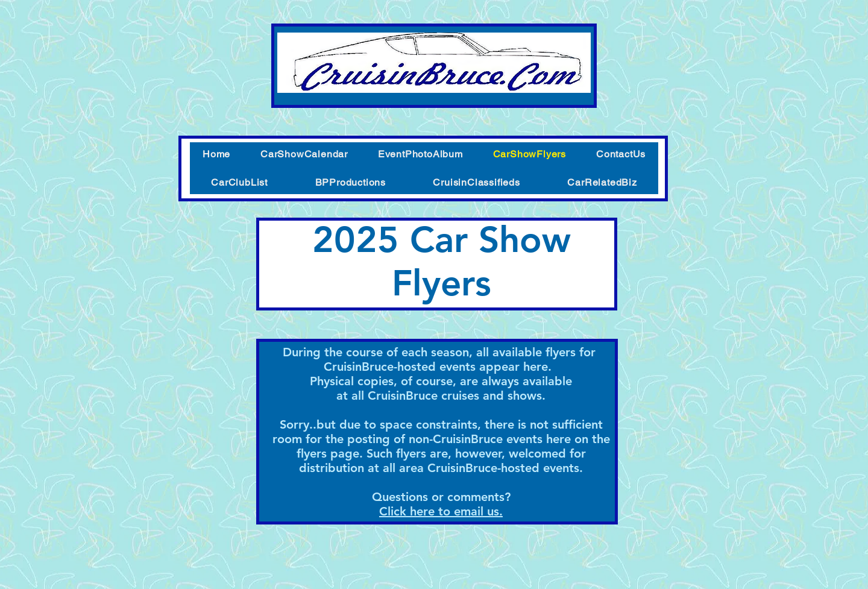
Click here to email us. (441, 511)
